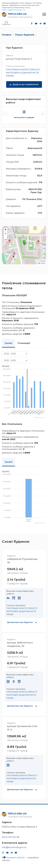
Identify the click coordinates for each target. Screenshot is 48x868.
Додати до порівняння (26, 84)
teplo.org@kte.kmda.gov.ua (14, 10)
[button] (43, 114)
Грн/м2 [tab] (8, 343)
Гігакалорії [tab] (24, 343)
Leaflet (42, 263)
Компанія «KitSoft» (16, 858)
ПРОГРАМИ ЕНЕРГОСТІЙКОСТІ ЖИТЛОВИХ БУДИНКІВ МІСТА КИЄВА (23, 73)
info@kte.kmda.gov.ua (14, 847)
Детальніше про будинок (22, 622)
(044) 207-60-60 (11, 837)
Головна (7, 35)
